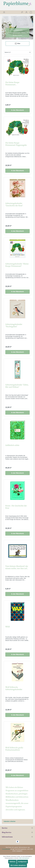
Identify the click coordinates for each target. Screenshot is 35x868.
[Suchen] (22, 12)
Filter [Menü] (17, 43)
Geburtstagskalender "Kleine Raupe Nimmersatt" (17, 265)
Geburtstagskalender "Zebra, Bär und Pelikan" (17, 386)
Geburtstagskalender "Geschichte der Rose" (14, 204)
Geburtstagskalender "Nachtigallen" (14, 325)
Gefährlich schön (12, 445)
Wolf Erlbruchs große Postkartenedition (14, 749)
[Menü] (4, 12)
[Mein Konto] (26, 12)
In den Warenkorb (17, 110)
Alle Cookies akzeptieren (18, 865)
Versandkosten (6, 849)
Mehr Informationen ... (25, 858)
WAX (8, 627)
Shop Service (7, 832)
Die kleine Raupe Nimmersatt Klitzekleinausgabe (13, 84)
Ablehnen (12, 862)
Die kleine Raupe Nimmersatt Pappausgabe (16, 144)
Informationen (7, 837)
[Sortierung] (17, 52)
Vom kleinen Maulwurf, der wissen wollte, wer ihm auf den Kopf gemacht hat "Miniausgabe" (17, 567)
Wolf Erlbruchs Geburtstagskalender (14, 688)
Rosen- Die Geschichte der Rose (16, 507)
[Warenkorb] (31, 12)
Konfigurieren (22, 862)
